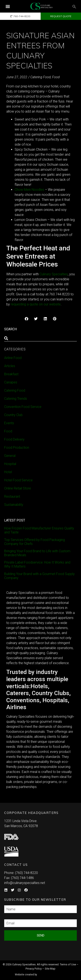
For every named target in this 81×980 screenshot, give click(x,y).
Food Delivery (14, 439)
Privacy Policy (34, 969)
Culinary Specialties (54, 274)
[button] (8, 6)
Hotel (8, 472)
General (10, 456)
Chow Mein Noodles (29, 190)
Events (9, 423)
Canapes (11, 382)
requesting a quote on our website (36, 304)
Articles (10, 366)
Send (41, 935)
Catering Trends (16, 399)
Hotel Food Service (18, 480)
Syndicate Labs (52, 973)
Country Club (13, 415)
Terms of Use (68, 964)
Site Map (50, 969)
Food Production (17, 448)
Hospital (10, 464)
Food (56, 77)
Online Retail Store (18, 488)
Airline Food (13, 358)
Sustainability (14, 505)
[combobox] (40, 338)
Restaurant (12, 496)
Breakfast (11, 374)
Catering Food (40, 77)
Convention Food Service (23, 407)
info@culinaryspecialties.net (25, 883)
